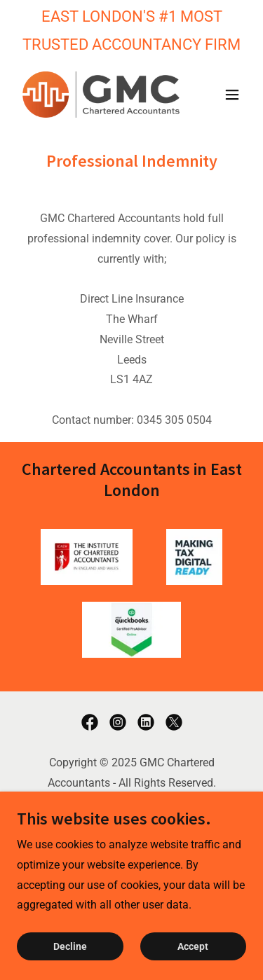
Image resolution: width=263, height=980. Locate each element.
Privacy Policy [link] (131, 819)
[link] (97, 95)
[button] (232, 95)
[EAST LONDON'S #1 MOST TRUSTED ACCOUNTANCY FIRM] (131, 30)
